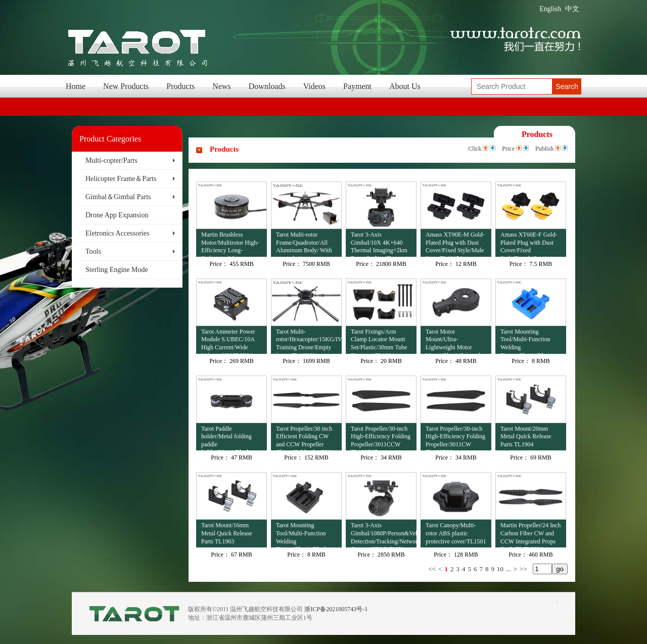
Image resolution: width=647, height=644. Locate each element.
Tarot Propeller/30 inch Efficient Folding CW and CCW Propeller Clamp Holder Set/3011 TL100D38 (305, 438)
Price (508, 149)
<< (432, 569)
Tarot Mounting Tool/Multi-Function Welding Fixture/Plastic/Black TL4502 (302, 535)
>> (523, 569)
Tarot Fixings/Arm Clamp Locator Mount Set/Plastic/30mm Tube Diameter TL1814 (379, 341)
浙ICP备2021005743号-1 (336, 609)
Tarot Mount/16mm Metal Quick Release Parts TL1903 (227, 533)
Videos (314, 86)
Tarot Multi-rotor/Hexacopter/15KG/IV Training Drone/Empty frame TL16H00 (309, 341)
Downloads (267, 86)
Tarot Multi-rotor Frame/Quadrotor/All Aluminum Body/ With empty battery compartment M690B (304, 244)
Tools (93, 251)
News (221, 86)
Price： (219, 264)
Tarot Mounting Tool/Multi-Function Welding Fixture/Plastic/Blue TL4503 (525, 341)
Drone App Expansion (117, 215)
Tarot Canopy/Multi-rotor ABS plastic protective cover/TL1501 (456, 533)
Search (567, 86)
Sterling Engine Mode (117, 270)
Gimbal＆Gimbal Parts (118, 197)
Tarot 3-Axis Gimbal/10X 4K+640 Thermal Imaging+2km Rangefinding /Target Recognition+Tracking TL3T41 (379, 244)
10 (500, 569)
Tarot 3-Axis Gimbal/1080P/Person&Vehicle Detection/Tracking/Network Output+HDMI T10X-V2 (384, 535)
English (550, 9)
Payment (357, 86)
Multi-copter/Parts (111, 160)
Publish (544, 149)
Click (475, 149)
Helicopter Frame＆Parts (121, 179)
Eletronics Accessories (117, 233)
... (509, 569)
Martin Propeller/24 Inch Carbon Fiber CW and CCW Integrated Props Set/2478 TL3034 (530, 535)
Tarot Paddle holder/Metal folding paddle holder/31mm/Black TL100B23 (226, 438)
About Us (405, 86)
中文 (572, 9)
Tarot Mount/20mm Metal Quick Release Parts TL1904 (526, 436)
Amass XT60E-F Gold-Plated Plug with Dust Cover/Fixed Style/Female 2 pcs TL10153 (529, 244)
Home (76, 86)
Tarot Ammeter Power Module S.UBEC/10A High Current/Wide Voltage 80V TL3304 (228, 341)
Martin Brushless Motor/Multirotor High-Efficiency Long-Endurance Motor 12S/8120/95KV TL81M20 (230, 244)
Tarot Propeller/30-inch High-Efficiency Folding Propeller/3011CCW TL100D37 (381, 438)
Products (180, 86)
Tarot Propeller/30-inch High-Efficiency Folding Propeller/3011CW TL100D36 (455, 438)
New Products (126, 86)
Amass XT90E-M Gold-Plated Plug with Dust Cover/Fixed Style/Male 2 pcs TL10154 (455, 244)
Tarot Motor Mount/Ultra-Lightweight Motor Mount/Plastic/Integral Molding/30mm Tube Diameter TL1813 (453, 341)
